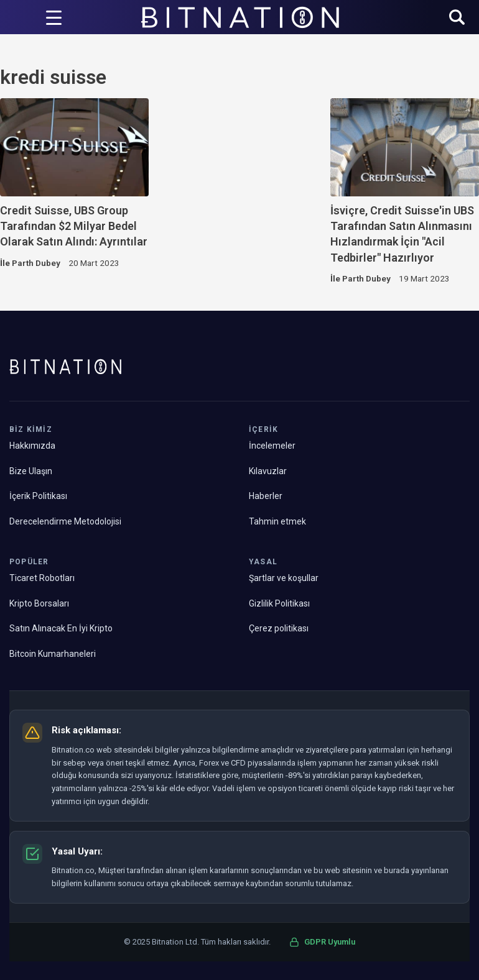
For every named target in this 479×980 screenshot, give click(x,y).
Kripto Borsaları (39, 603)
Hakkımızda (32, 446)
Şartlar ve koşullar (284, 578)
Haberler (266, 496)
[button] (457, 18)
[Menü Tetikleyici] (54, 17)
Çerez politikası (279, 628)
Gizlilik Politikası (279, 603)
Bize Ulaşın (31, 471)
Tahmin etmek (277, 521)
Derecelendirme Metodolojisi (65, 521)
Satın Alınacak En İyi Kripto (61, 628)
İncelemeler (272, 446)
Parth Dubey (36, 263)
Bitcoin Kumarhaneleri (53, 654)
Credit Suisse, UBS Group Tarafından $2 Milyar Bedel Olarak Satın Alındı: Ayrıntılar (74, 226)
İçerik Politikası (38, 496)
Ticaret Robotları (42, 578)
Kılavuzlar (268, 471)
